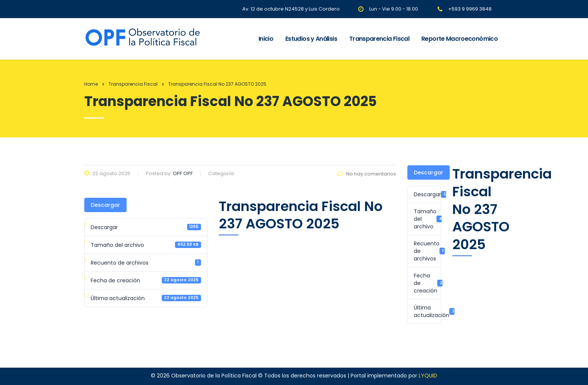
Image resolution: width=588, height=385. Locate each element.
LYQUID (428, 376)
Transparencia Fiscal (379, 39)
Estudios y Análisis (311, 39)
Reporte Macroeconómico (460, 39)
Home (91, 84)
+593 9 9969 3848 (470, 9)
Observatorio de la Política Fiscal (214, 376)
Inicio (266, 39)
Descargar (105, 205)
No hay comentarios (367, 174)
